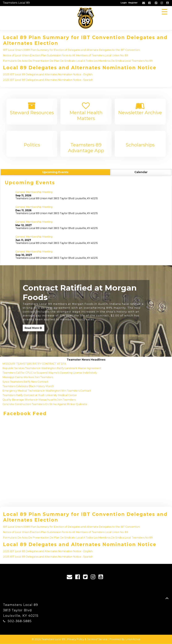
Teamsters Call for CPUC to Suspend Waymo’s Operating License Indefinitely (50, 373)
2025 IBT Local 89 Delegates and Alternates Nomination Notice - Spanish (48, 80)
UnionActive (133, 639)
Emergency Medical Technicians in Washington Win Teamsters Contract (47, 391)
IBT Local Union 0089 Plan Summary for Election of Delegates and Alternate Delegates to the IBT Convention (71, 50)
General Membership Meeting (34, 192)
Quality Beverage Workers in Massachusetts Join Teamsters (39, 400)
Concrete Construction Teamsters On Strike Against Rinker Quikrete (45, 404)
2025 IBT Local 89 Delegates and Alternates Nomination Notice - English (48, 74)
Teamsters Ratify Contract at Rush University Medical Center (40, 395)
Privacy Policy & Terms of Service (87, 639)
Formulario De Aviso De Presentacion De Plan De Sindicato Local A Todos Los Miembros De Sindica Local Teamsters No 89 (78, 61)
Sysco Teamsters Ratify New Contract (25, 382)
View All (86, 352)
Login (124, 3)
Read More (34, 328)
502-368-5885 (20, 621)
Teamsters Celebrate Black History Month (28, 386)
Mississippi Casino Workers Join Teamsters (28, 377)
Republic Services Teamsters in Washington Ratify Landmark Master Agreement (52, 368)
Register (133, 3)
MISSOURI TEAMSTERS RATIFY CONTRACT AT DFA (34, 364)
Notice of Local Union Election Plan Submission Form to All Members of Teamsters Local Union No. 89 (66, 55)
